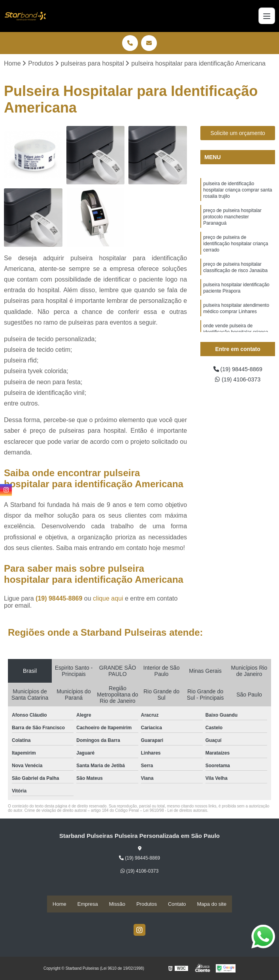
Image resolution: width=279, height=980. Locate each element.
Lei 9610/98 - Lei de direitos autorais (175, 811)
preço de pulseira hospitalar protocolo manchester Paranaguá (232, 221)
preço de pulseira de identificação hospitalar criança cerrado (236, 250)
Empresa (88, 904)
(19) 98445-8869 (60, 599)
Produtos (147, 904)
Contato (177, 904)
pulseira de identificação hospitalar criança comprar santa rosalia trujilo (238, 192)
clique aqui (108, 599)
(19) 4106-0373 (238, 381)
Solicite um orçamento (238, 134)
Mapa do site (212, 904)
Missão (117, 904)
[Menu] (267, 16)
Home (59, 904)
